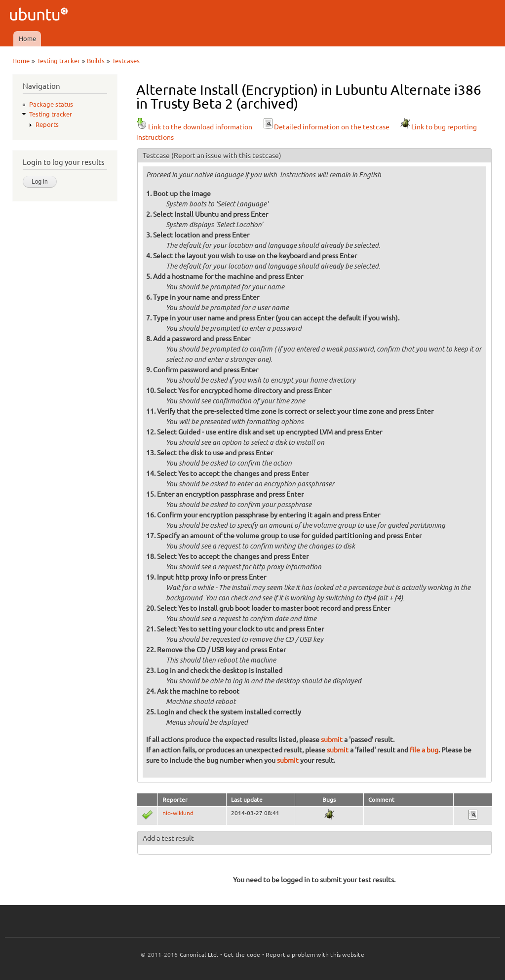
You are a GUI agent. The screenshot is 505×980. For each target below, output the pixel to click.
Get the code (242, 955)
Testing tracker (58, 61)
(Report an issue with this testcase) (226, 156)
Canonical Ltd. (199, 955)
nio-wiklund (178, 813)
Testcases (126, 61)
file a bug (424, 750)
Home (27, 39)
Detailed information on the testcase (326, 127)
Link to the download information (194, 127)
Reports (47, 124)
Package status (51, 104)
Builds (96, 61)
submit (332, 740)
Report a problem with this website (315, 955)
